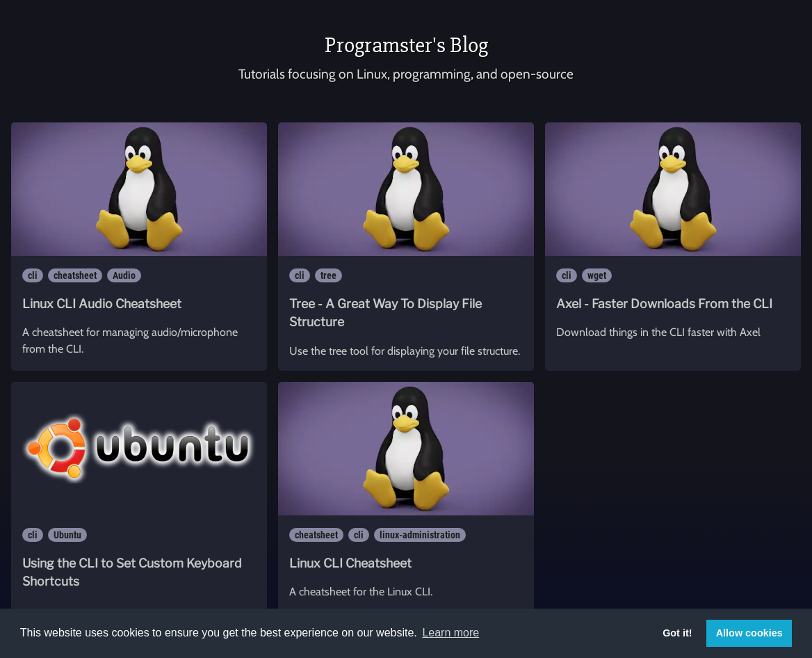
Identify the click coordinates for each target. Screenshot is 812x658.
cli (33, 275)
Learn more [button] (450, 633)
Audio (124, 275)
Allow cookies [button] (749, 633)
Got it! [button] (677, 633)
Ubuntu (67, 535)
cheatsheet (75, 275)
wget (597, 275)
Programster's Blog (406, 45)
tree (328, 275)
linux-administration (420, 535)
